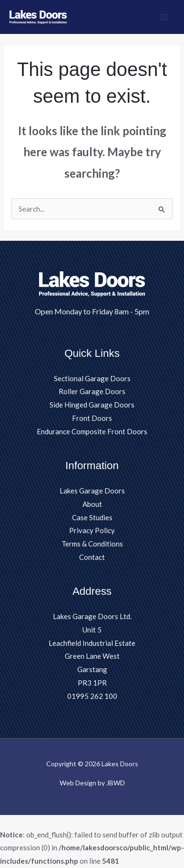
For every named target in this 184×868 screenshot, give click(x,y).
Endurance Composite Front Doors (92, 431)
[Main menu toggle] (165, 17)
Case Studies (92, 517)
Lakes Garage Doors (92, 491)
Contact (92, 557)
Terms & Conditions (92, 544)
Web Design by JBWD (92, 783)
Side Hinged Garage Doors (92, 405)
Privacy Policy (92, 530)
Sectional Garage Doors (92, 378)
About (92, 504)
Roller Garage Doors (92, 391)
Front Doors (92, 418)
